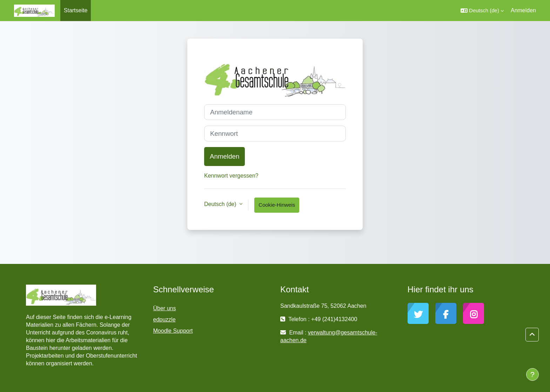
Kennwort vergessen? (231, 176)
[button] (482, 11)
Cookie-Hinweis (277, 205)
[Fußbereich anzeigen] (532, 374)
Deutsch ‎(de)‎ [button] (221, 204)
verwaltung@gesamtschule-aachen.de (329, 336)
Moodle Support (173, 331)
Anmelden (523, 10)
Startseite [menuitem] (76, 10)
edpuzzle (165, 320)
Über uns (165, 308)
